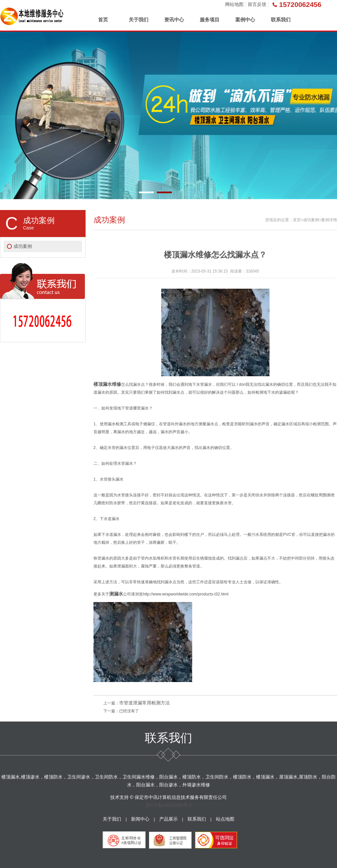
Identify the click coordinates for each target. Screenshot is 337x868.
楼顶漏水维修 (107, 384)
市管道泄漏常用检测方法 (144, 703)
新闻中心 (140, 819)
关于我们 (139, 20)
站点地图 (225, 819)
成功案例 (23, 246)
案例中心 (245, 20)
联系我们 (281, 20)
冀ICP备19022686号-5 (168, 805)
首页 (103, 20)
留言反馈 (257, 4)
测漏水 (116, 594)
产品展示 (168, 819)
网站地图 (234, 4)
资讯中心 (174, 20)
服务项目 (210, 20)
